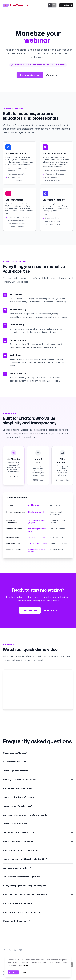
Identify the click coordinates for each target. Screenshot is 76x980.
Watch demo (50, 610)
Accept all (13, 972)
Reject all (26, 972)
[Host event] (66, 5)
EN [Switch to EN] (50, 5)
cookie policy (29, 965)
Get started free (30, 610)
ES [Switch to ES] (54, 5)
